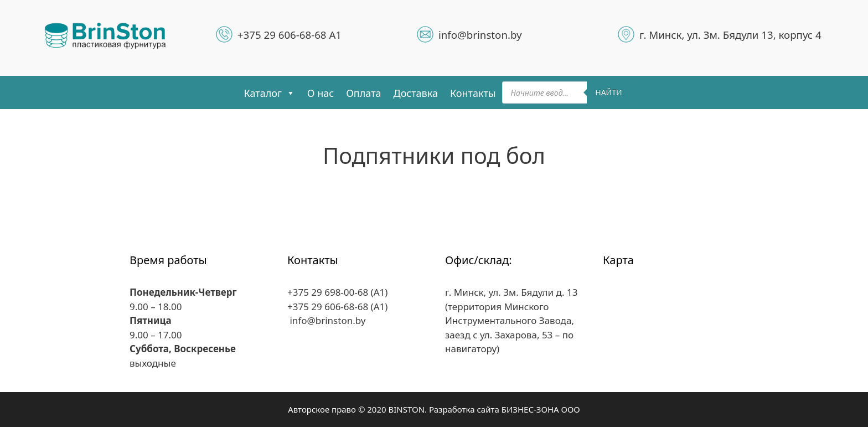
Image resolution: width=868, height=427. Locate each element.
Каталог (269, 93)
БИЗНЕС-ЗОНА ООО (541, 409)
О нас (321, 93)
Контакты (473, 93)
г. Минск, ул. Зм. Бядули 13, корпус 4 (730, 35)
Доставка (416, 93)
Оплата (363, 93)
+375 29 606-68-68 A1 (290, 35)
